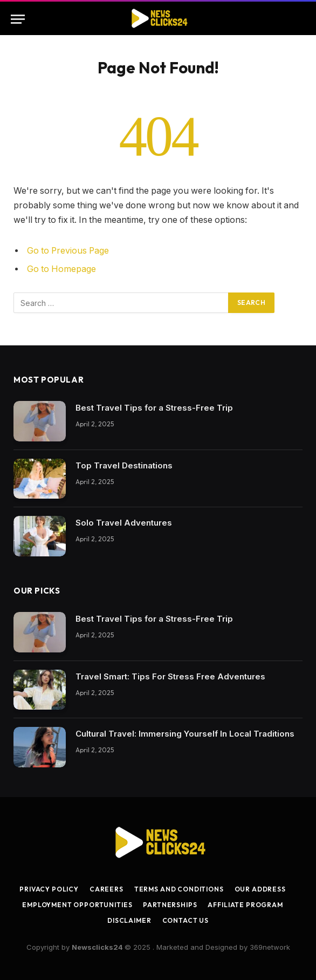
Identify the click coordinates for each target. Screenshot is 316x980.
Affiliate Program (245, 905)
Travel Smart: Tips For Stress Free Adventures (170, 676)
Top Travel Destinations (124, 465)
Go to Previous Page (68, 251)
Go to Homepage (61, 269)
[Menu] (18, 19)
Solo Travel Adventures (124, 523)
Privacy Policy (49, 889)
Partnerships (170, 905)
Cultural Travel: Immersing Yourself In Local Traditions (185, 734)
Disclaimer (129, 920)
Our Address (260, 889)
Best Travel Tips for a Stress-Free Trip (154, 408)
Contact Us (186, 920)
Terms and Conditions (179, 889)
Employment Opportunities (77, 905)
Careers (107, 889)
